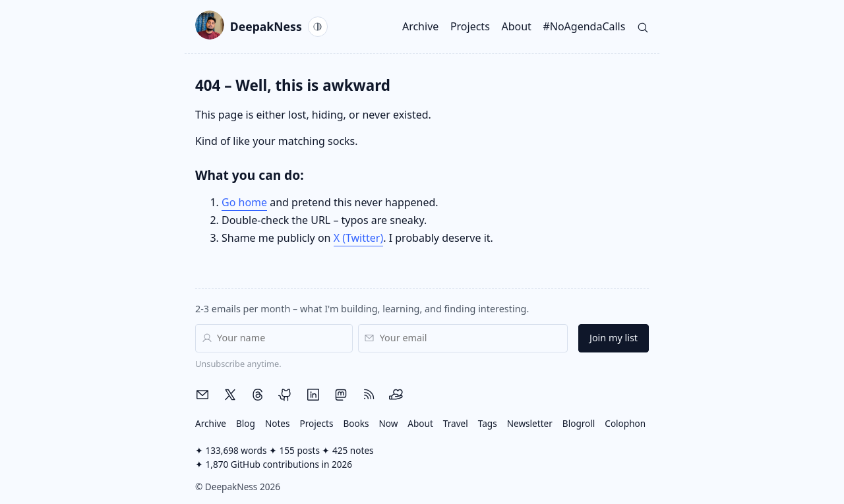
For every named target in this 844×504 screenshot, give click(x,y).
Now (388, 423)
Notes (278, 423)
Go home (244, 202)
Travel (456, 423)
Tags (488, 423)
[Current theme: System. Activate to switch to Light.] (318, 26)
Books (356, 423)
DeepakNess (249, 27)
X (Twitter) (359, 238)
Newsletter (530, 423)
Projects (470, 26)
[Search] (643, 26)
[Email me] (202, 395)
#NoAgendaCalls (584, 26)
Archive (420, 26)
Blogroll (579, 423)
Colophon (625, 423)
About (516, 26)
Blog (246, 423)
